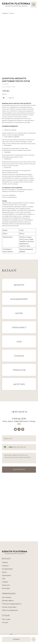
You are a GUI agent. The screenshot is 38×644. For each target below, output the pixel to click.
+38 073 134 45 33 (19, 412)
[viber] (23, 429)
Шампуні (5, 566)
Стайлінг (19, 356)
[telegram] (19, 429)
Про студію (6, 619)
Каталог (12, 13)
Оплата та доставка (9, 607)
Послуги (5, 622)
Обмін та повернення (10, 610)
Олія (19, 342)
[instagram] (15, 429)
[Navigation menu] (34, 5)
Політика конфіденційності (12, 604)
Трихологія (19, 370)
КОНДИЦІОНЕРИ (19, 299)
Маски (4, 572)
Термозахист (19, 328)
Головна (5, 13)
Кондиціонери (7, 569)
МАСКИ (19, 313)
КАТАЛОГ (6, 559)
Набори (5, 562)
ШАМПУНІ (19, 285)
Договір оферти (8, 601)
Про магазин (7, 597)
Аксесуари (19, 384)
